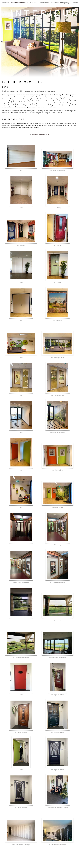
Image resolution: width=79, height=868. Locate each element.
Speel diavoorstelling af (40, 134)
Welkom (6, 3)
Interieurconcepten (20, 3)
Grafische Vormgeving (61, 3)
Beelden (34, 3)
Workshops (44, 3)
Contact (75, 3)
